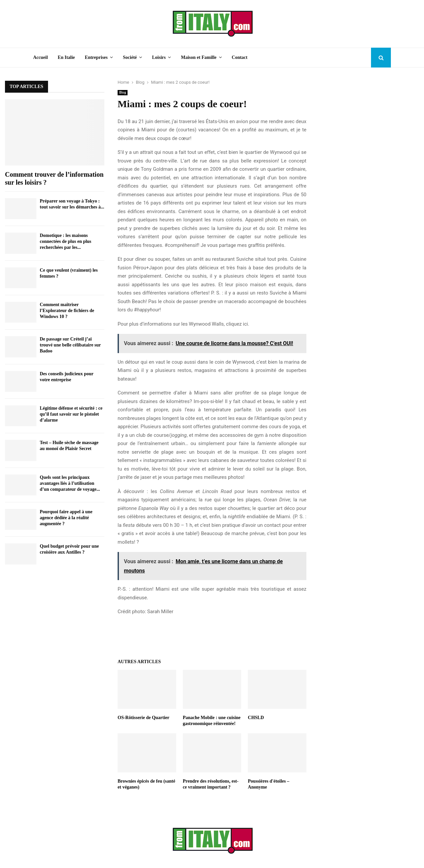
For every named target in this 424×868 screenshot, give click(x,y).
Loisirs (159, 57)
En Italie (66, 57)
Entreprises (96, 57)
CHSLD (256, 718)
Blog (123, 92)
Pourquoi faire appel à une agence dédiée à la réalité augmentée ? (66, 518)
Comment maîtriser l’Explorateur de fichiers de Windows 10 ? (67, 311)
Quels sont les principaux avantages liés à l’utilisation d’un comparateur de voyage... (70, 483)
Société (130, 57)
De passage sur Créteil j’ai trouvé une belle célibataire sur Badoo (70, 345)
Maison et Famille (199, 57)
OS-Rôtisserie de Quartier (143, 718)
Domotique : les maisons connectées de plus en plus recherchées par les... (66, 241)
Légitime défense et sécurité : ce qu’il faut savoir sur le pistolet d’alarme (71, 414)
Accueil (40, 57)
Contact (240, 57)
